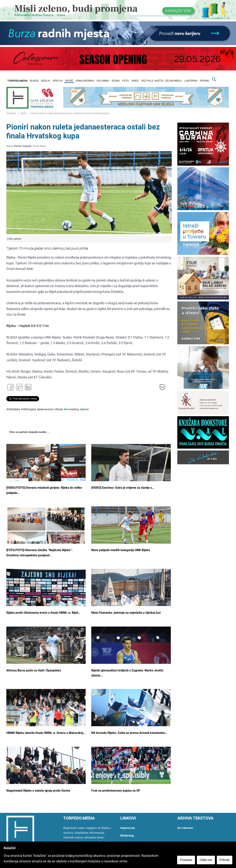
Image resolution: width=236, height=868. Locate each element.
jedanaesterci (46, 409)
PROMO (205, 81)
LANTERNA (191, 81)
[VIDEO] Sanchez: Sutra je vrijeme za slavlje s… (123, 488)
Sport (23, 113)
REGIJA (46, 81)
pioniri (85, 409)
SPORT (69, 81)
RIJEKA (34, 81)
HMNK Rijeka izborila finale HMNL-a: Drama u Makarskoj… (46, 733)
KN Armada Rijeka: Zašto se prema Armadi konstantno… (129, 733)
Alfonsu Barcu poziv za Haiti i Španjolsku (34, 670)
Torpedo (11, 113)
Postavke (186, 860)
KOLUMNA (103, 81)
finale (60, 409)
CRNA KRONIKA (85, 81)
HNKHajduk (29, 409)
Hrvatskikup (72, 409)
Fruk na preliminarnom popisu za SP (116, 791)
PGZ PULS (147, 81)
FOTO (126, 81)
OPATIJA (58, 81)
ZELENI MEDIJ (173, 81)
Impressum (128, 828)
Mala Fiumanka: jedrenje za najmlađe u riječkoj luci (126, 613)
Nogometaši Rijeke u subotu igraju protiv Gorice (38, 791)
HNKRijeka (14, 409)
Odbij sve (206, 860)
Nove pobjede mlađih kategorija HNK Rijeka (121, 550)
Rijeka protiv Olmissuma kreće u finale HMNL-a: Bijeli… (43, 613)
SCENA (116, 81)
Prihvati (225, 860)
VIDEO (135, 81)
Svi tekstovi (185, 828)
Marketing (127, 836)
